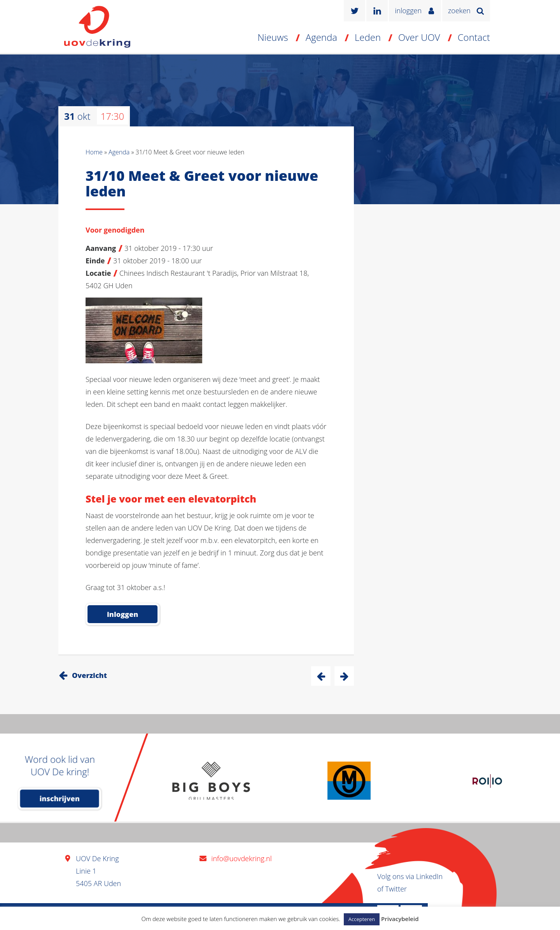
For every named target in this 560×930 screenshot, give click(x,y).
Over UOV (419, 37)
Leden (368, 37)
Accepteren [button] (362, 919)
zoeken (459, 11)
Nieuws (273, 37)
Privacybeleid (400, 919)
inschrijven (60, 799)
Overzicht (89, 675)
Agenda (321, 37)
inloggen (408, 11)
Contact (474, 37)
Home (94, 152)
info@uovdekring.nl (241, 858)
